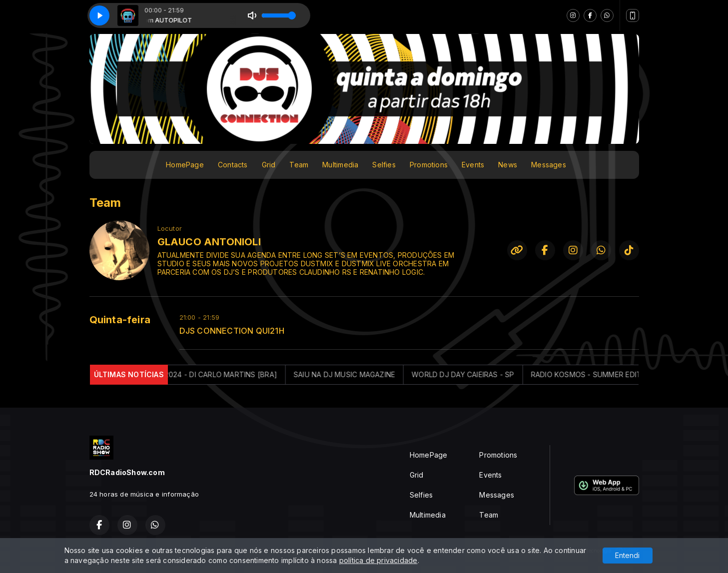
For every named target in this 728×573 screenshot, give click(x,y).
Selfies (384, 165)
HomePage (185, 165)
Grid (269, 165)
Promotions (429, 165)
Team (299, 165)
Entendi (627, 555)
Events (473, 165)
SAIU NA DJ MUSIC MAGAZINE (353, 374)
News (508, 165)
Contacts (233, 165)
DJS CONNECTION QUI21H (232, 331)
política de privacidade (378, 560)
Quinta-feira (120, 320)
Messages (549, 165)
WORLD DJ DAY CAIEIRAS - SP (471, 374)
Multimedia (340, 165)
